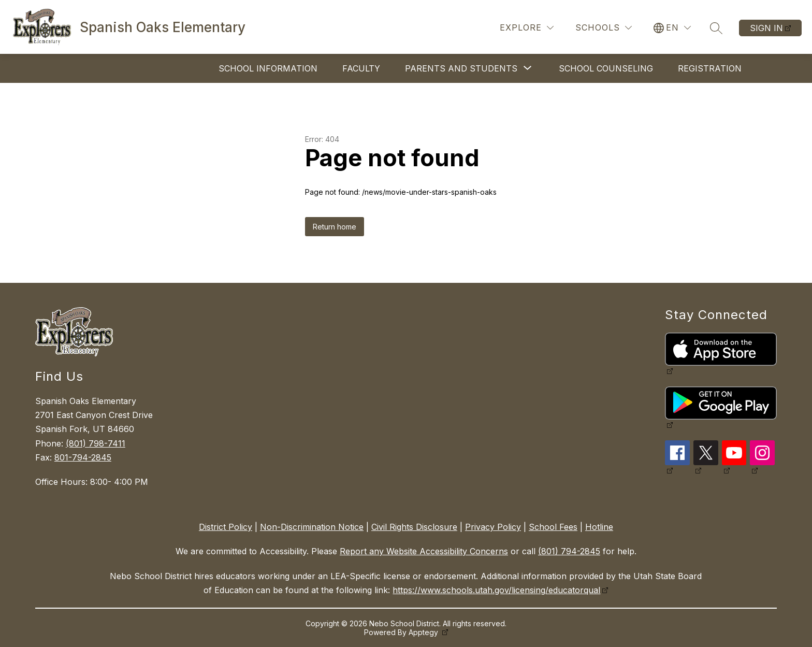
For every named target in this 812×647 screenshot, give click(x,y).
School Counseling (606, 68)
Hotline (599, 527)
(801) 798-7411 (96, 443)
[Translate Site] (672, 28)
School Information (268, 68)
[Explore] (527, 28)
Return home (335, 227)
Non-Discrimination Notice (312, 527)
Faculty (361, 68)
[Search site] (716, 28)
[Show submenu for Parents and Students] (461, 68)
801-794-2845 (83, 457)
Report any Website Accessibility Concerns (424, 551)
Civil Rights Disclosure (414, 527)
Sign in (766, 28)
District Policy (226, 527)
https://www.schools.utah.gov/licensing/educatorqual (496, 590)
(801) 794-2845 (569, 551)
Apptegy (424, 632)
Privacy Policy (493, 527)
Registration (710, 68)
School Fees (553, 527)
